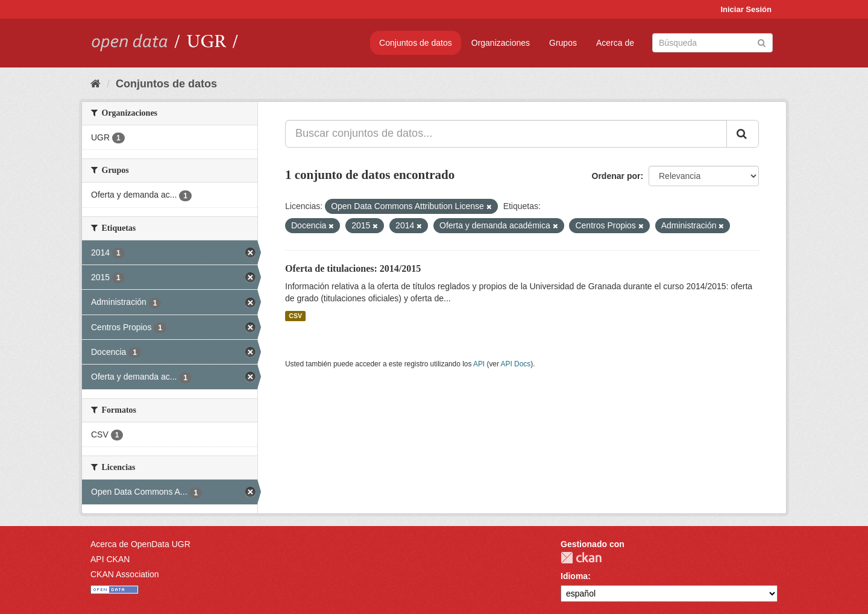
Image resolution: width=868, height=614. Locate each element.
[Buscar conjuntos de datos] (712, 43)
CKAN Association (125, 574)
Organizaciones (501, 43)
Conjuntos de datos (416, 43)
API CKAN (110, 559)
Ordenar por (616, 176)
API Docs (516, 364)
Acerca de (615, 43)
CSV (295, 316)
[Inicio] (96, 84)
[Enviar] (762, 42)
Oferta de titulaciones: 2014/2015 (353, 268)
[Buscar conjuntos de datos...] (506, 134)
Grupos (563, 43)
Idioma (574, 576)
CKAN (581, 558)
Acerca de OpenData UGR (140, 544)
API (479, 364)
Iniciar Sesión (746, 9)
